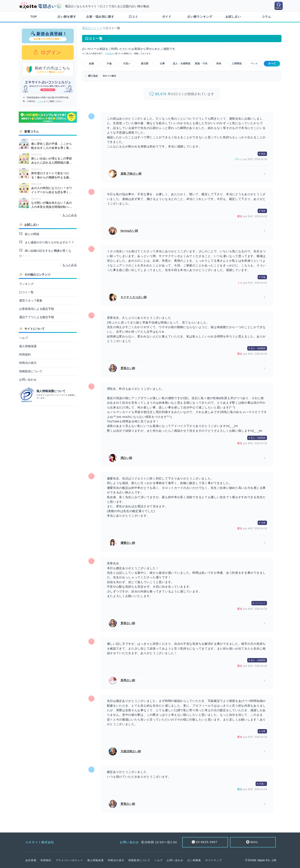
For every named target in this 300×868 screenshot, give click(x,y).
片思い (127, 64)
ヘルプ (23, 338)
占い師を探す (67, 17)
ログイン (50, 52)
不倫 (109, 64)
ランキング (26, 284)
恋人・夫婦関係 (182, 64)
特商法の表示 (28, 363)
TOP (34, 17)
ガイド (167, 17)
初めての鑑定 (109, 76)
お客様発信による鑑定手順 (37, 309)
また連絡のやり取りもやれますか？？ (49, 242)
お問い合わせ (28, 380)
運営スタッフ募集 (31, 300)
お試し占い (233, 17)
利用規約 (25, 354)
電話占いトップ (92, 28)
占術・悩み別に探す (100, 17)
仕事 (162, 64)
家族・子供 (201, 64)
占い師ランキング (200, 17)
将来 (219, 64)
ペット (254, 64)
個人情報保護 (28, 346)
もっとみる (70, 215)
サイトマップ (213, 860)
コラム (266, 17)
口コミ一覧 (26, 292)
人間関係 (237, 64)
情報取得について (31, 371)
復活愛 (145, 64)
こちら (41, 101)
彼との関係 (32, 234)
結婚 (91, 64)
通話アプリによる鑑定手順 (37, 317)
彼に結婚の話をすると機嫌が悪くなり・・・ (45, 253)
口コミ (133, 17)
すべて (272, 64)
